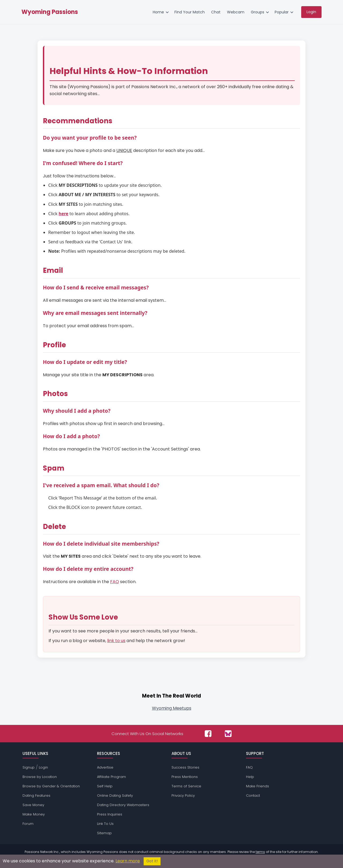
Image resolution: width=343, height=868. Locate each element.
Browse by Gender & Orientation (51, 786)
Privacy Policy (183, 796)
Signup (29, 767)
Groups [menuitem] (258, 12)
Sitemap (104, 833)
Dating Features (36, 796)
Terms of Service (186, 786)
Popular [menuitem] (282, 12)
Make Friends (258, 786)
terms (260, 852)
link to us (116, 641)
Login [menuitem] (311, 12)
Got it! (152, 861)
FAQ (115, 582)
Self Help (105, 786)
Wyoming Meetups (172, 708)
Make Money (34, 814)
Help (250, 777)
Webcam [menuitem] (236, 12)
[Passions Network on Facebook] (208, 734)
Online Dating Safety (115, 796)
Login (43, 767)
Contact (253, 796)
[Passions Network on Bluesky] (228, 734)
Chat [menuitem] (216, 12)
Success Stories (185, 767)
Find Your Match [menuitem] (190, 12)
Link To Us (105, 824)
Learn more (128, 861)
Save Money (33, 805)
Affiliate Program (111, 777)
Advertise (105, 767)
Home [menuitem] (158, 12)
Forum (28, 824)
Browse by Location (40, 777)
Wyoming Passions (50, 12)
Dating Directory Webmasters (123, 805)
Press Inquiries (110, 814)
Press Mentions (185, 777)
